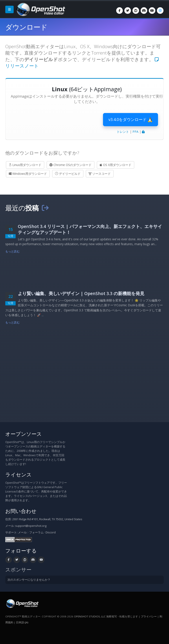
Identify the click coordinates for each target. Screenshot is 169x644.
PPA (135, 132)
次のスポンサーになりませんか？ (29, 580)
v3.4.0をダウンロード (130, 120)
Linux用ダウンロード (25, 165)
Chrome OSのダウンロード (71, 165)
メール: (23, 532)
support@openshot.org (31, 526)
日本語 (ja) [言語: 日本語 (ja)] (22, 622)
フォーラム (36, 532)
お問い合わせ (21, 511)
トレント (123, 132)
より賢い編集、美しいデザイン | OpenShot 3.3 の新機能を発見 (81, 293)
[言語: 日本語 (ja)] (160, 11)
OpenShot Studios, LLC (90, 616)
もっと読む (13, 251)
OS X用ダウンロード (116, 165)
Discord (51, 532)
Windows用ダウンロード (28, 174)
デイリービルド (68, 174)
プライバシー (149, 616)
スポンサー (18, 570)
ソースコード (100, 174)
